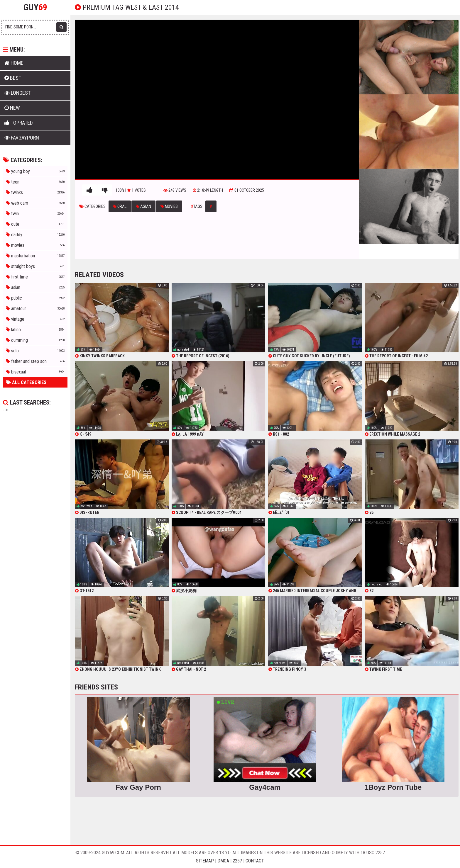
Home (14, 63)
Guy (35, 7)
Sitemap (205, 861)
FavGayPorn (22, 138)
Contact (255, 861)
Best (13, 78)
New (12, 108)
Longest (17, 93)
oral (120, 206)
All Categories (26, 382)
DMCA (223, 861)
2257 (237, 861)
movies (169, 206)
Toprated (19, 123)
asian (143, 206)
